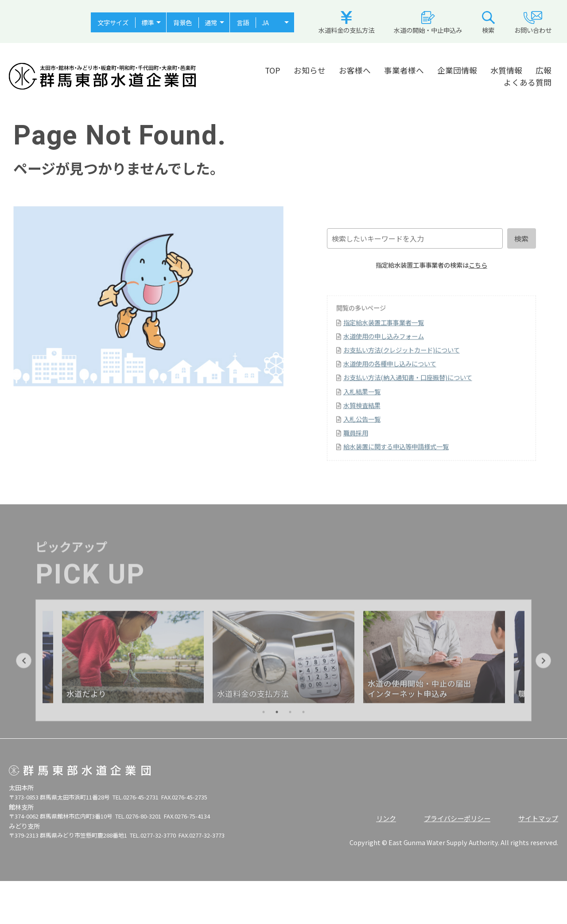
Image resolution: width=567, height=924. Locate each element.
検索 (488, 23)
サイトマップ (538, 818)
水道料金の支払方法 (346, 23)
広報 (544, 70)
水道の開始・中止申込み (428, 23)
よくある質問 (528, 82)
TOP (273, 70)
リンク (386, 818)
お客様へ (355, 70)
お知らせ (310, 70)
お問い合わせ (533, 23)
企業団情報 (457, 70)
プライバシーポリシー (457, 818)
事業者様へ (404, 70)
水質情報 (506, 70)
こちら (478, 265)
